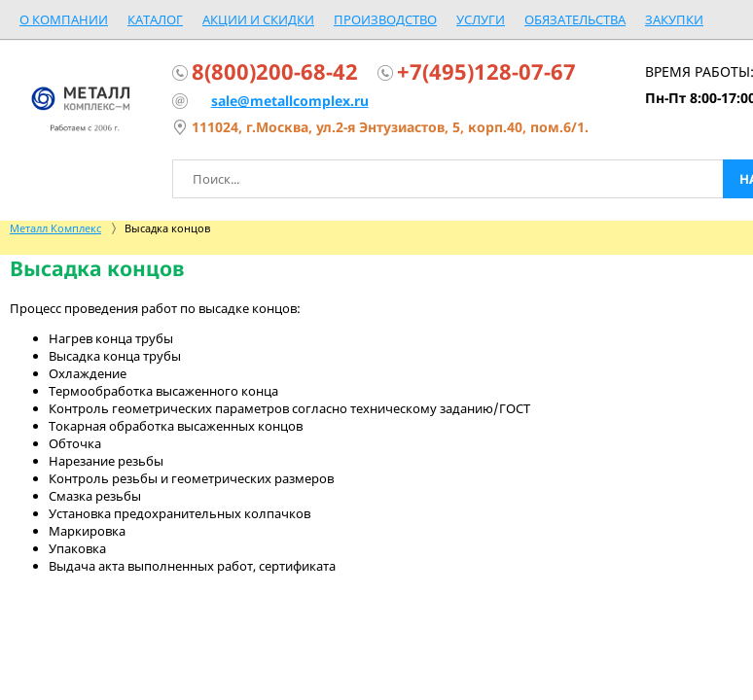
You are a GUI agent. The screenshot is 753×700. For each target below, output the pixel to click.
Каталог (155, 19)
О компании (64, 19)
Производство (385, 19)
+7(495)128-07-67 (486, 71)
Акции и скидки (258, 19)
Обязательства (575, 19)
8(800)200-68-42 (275, 71)
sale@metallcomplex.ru (290, 101)
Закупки (674, 19)
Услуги (481, 19)
